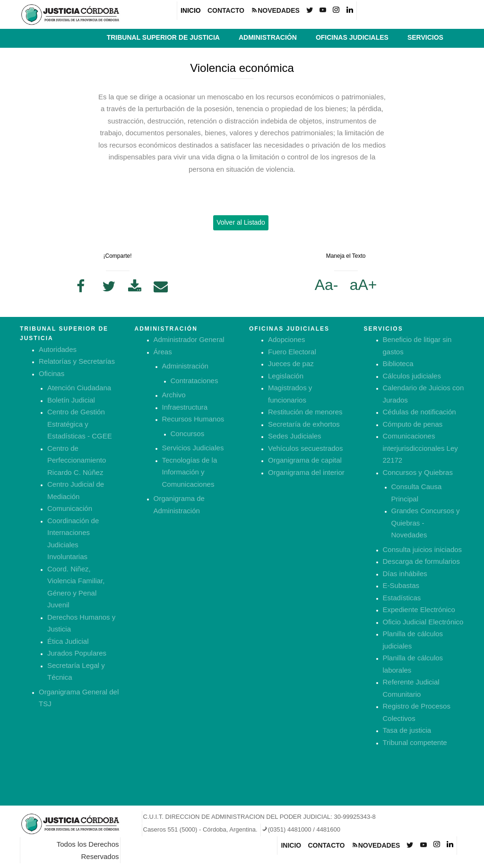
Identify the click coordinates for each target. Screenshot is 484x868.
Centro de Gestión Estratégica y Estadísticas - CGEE (80, 424)
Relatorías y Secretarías (77, 361)
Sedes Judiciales (295, 436)
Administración (185, 366)
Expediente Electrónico (419, 609)
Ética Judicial (68, 641)
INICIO (191, 10)
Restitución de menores (305, 412)
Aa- (327, 285)
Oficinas (52, 373)
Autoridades (58, 349)
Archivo (174, 395)
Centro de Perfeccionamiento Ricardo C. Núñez (77, 460)
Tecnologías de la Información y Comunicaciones (190, 472)
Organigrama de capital (305, 460)
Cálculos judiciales (412, 376)
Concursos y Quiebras (418, 472)
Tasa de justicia (407, 730)
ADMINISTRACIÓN (268, 37)
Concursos (188, 434)
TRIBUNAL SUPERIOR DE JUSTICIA (163, 37)
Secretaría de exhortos (304, 424)
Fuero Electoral (292, 352)
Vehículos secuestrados (305, 448)
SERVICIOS (425, 37)
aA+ (363, 285)
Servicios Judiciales (193, 448)
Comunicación (70, 508)
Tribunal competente (415, 742)
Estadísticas (402, 598)
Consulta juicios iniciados (423, 549)
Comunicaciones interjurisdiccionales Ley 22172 (420, 448)
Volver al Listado (241, 222)
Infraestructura (185, 407)
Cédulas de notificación (419, 412)
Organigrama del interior (306, 472)
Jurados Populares (77, 653)
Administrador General (189, 339)
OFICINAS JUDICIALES (352, 37)
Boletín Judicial (71, 400)
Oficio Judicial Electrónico (423, 622)
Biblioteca (398, 364)
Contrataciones (194, 381)
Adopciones (286, 339)
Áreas (163, 352)
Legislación (286, 376)
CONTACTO (226, 10)
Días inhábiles (405, 574)
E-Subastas (401, 585)
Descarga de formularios (421, 561)
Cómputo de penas (413, 424)
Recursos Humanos (193, 419)
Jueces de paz (291, 364)
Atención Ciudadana (79, 388)
